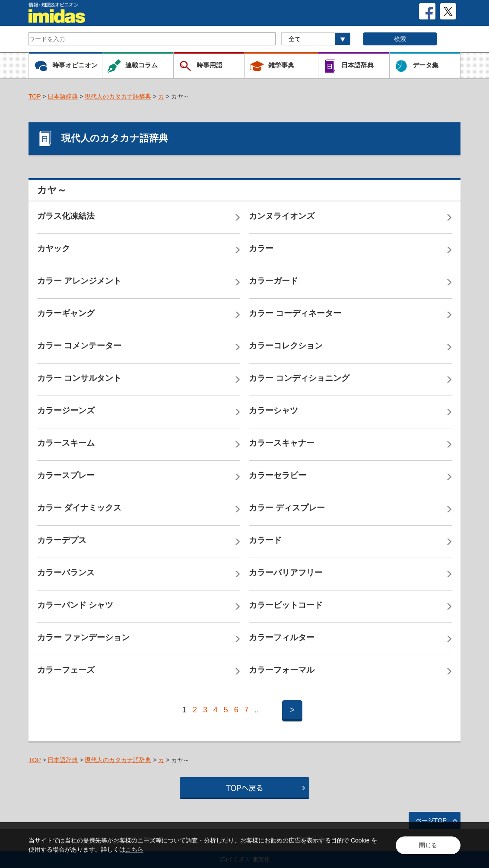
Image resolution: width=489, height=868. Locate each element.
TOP (35, 96)
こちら (134, 849)
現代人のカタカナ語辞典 (118, 96)
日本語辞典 (63, 96)
